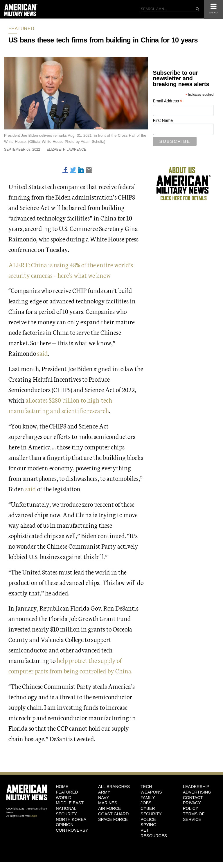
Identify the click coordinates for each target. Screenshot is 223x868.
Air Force (109, 808)
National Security (66, 811)
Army (104, 792)
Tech (146, 787)
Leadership (196, 787)
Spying (148, 825)
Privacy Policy (192, 806)
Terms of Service (194, 817)
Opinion (65, 825)
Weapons (151, 792)
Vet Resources (154, 833)
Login (34, 816)
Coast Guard (113, 814)
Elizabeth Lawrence (66, 150)
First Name (163, 120)
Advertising (197, 792)
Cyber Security (151, 811)
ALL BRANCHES (114, 787)
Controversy (72, 830)
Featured (21, 29)
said (43, 353)
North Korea (71, 819)
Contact (193, 798)
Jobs (146, 803)
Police (148, 819)
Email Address (168, 101)
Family (148, 798)
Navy (104, 798)
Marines (108, 803)
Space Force (113, 819)
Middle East (70, 803)
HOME (62, 787)
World (64, 798)
